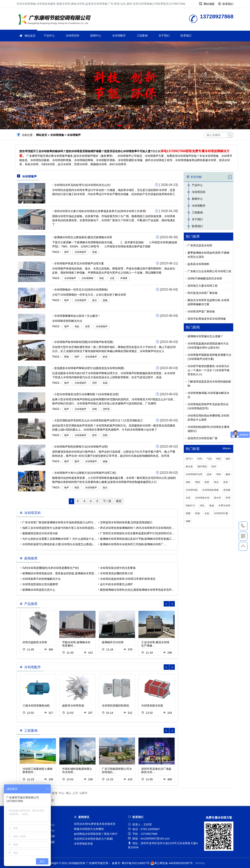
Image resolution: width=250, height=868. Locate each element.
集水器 (189, 467)
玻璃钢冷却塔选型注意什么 (39, 590)
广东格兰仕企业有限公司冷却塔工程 (209, 271)
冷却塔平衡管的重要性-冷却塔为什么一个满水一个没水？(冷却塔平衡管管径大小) (208, 370)
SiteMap (200, 863)
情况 (216, 482)
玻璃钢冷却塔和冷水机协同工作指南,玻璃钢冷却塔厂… (133, 544)
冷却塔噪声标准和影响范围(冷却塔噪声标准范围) (84, 342)
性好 (214, 467)
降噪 (67, 357)
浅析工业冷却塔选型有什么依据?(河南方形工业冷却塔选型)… (59, 528)
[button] (119, 125)
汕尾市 (83, 793)
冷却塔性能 (192, 490)
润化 (202, 506)
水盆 (207, 513)
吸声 (77, 461)
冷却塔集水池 (202, 498)
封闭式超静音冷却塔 (35, 642)
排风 (87, 327)
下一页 (107, 501)
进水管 (217, 498)
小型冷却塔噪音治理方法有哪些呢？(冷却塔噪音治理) (86, 394)
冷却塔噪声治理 (194, 474)
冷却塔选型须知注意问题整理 (40, 584)
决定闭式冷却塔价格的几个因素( (93, 839)
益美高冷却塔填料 (198, 264)
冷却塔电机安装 (83, 844)
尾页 (119, 501)
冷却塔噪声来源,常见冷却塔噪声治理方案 (79, 263)
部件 (95, 435)
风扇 (105, 383)
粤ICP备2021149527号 (136, 863)
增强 (197, 482)
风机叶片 (190, 506)
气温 (209, 459)
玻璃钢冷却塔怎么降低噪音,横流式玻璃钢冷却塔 (83, 237)
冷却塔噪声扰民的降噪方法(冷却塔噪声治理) (81, 447)
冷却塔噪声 (80, 252)
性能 (95, 252)
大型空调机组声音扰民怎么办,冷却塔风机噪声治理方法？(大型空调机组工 (99, 420)
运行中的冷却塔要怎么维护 (116, 584)
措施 (105, 300)
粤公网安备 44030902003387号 (172, 863)
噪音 (77, 488)
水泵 (112, 278)
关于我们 (164, 36)
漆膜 (188, 513)
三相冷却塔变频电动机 (36, 706)
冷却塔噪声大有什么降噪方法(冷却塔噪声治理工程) (85, 473)
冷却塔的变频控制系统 (115, 706)
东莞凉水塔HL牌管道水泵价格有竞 (95, 824)
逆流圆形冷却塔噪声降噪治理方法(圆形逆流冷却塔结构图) (89, 368)
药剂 (200, 459)
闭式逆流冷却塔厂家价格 (203, 293)
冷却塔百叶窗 (221, 513)
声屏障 (124, 278)
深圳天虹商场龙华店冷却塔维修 (207, 319)
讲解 (188, 521)
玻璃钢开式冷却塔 (113, 642)
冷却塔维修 (56, 20)
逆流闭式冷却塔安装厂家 (203, 438)
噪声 (67, 252)
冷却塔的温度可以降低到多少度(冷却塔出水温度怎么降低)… (59, 544)
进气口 (189, 459)
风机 (102, 278)
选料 (188, 482)
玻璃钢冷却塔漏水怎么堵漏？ (205, 336)
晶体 (209, 474)
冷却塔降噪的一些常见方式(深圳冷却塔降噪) (81, 290)
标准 (105, 357)
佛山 (68, 793)
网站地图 (209, 4)
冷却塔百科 (72, 36)
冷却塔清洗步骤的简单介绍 (116, 573)
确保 (228, 474)
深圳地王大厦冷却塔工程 (203, 286)
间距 (219, 459)
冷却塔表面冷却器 (152, 706)
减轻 (228, 459)
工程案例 (142, 36)
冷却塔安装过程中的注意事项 (118, 568)
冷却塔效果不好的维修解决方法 (41, 579)
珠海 (55, 793)
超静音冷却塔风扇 (73, 706)
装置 (207, 482)
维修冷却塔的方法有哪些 (89, 829)
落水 (95, 300)
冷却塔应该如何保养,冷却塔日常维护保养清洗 (128, 579)
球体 (219, 474)
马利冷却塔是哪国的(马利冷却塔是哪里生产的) (50, 568)
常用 (228, 498)
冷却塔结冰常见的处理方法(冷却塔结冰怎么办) (82, 185)
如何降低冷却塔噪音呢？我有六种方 (96, 834)
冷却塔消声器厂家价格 (201, 311)
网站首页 (30, 36)
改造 (226, 482)
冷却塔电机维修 (210, 490)
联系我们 (228, 4)
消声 (95, 383)
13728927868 (243, 526)
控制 (95, 409)
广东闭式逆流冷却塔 (200, 245)
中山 (62, 793)
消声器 (106, 409)
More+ (227, 448)
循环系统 (202, 467)
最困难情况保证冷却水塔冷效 (40, 533)
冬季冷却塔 (224, 506)
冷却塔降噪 (87, 278)
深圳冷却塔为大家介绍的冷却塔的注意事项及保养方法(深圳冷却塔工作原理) (100, 211)
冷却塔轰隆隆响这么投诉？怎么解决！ (77, 316)
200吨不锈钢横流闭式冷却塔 (205, 278)
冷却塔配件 (119, 36)
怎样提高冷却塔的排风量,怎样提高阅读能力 (126, 522)
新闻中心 (96, 36)
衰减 (212, 506)
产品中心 (49, 36)
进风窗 (227, 490)
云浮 (75, 793)
